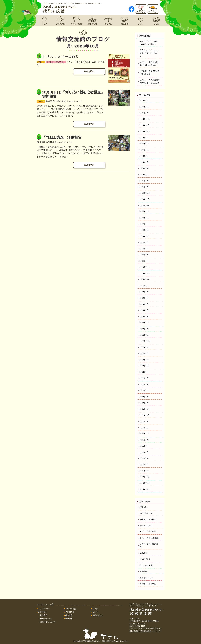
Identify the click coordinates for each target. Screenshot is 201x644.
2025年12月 (145, 119)
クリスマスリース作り (61, 57)
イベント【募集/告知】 (149, 519)
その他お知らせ (146, 513)
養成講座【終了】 (147, 578)
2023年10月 (145, 279)
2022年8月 (144, 360)
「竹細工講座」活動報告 (62, 137)
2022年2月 (144, 397)
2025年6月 (144, 156)
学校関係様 (70, 612)
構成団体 (69, 619)
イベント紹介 (71, 609)
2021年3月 (144, 458)
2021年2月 (144, 464)
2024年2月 (144, 255)
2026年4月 (144, 100)
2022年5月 (144, 378)
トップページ (44, 609)
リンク (95, 612)
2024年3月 (144, 249)
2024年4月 (144, 242)
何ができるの (46, 619)
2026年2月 (144, 113)
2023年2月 (144, 323)
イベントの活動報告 (148, 532)
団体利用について (47, 622)
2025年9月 (144, 137)
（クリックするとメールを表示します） (146, 628)
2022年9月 (144, 353)
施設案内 (44, 615)
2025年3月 (144, 175)
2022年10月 (145, 347)
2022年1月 (144, 403)
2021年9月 (144, 421)
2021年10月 (145, 415)
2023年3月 (144, 316)
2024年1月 (144, 261)
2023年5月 (144, 304)
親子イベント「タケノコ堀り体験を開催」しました (150, 53)
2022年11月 (145, 341)
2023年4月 (144, 310)
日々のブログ (145, 559)
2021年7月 (144, 434)
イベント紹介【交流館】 (150, 538)
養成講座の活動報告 (148, 584)
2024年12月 (145, 193)
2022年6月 (144, 372)
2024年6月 (144, 230)
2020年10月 (145, 489)
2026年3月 (144, 107)
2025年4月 (144, 168)
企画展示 (143, 553)
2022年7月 (144, 366)
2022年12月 (145, 335)
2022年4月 (144, 384)
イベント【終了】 (147, 526)
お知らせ (143, 507)
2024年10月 (145, 205)
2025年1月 (144, 187)
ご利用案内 (43, 612)
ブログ (95, 609)
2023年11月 (145, 273)
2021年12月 (145, 409)
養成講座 (143, 571)
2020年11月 (145, 483)
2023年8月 (144, 292)
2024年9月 (144, 212)
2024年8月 (144, 218)
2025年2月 (144, 181)
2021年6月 (144, 440)
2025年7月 (144, 150)
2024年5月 (144, 236)
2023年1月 (144, 329)
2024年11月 (145, 199)
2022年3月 (144, 391)
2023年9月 (144, 286)
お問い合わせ (98, 615)
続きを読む (89, 71)
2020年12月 (145, 477)
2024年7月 (144, 224)
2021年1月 (144, 471)
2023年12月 (145, 267)
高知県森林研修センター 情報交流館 (97, 641)
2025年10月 (145, 131)
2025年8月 (144, 144)
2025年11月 (145, 125)
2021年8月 (144, 428)
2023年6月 (144, 298)
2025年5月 (144, 162)
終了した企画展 (146, 565)
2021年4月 (144, 452)
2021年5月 (144, 446)
